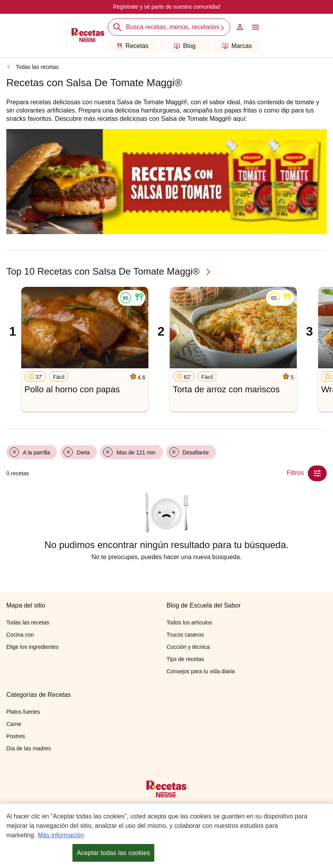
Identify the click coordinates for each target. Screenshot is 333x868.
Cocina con (20, 635)
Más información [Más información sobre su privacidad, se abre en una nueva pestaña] (61, 835)
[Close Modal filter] (317, 473)
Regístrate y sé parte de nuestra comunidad (166, 7)
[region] (166, 836)
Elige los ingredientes (32, 647)
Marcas (237, 46)
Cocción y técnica (188, 647)
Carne (14, 724)
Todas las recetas (37, 67)
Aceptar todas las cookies (113, 853)
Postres (16, 736)
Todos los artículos (189, 622)
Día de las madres (29, 748)
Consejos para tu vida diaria (201, 671)
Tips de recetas (185, 659)
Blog (185, 46)
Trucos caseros (185, 635)
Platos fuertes (23, 712)
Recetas (133, 46)
